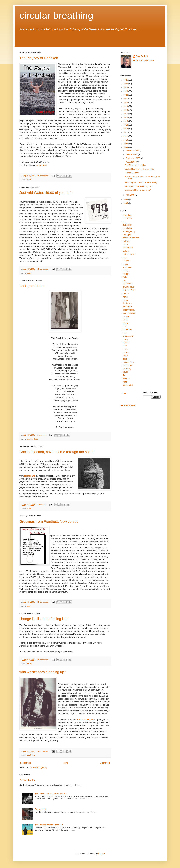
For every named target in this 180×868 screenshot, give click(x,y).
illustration (127, 303)
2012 (126, 132)
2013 (126, 129)
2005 (126, 203)
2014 (126, 125)
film (124, 281)
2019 (126, 106)
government (128, 284)
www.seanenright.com (34, 37)
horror (125, 297)
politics (35, 439)
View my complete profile (143, 60)
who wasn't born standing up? (43, 672)
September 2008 (133, 158)
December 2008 (133, 151)
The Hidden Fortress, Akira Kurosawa (51, 794)
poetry (29, 439)
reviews (126, 352)
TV (124, 375)
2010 (126, 140)
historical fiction (129, 290)
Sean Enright (142, 56)
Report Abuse (128, 405)
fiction (29, 180)
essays (126, 271)
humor (126, 300)
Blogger (101, 854)
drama (126, 264)
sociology (127, 369)
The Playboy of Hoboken (39, 58)
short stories (128, 366)
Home (66, 763)
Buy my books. (27, 780)
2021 (126, 99)
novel (125, 333)
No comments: (43, 176)
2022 (126, 95)
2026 (126, 80)
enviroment (128, 267)
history (126, 294)
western (126, 379)
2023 (126, 91)
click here (42, 165)
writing (126, 382)
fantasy (126, 274)
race (125, 346)
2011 (126, 136)
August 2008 (131, 162)
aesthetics (127, 218)
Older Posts (105, 763)
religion (126, 349)
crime (125, 244)
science (126, 359)
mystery (126, 323)
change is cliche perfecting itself (44, 619)
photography (128, 336)
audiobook (127, 225)
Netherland (30, 476)
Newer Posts (26, 763)
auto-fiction (128, 228)
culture (126, 251)
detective (127, 261)
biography (127, 235)
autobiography (129, 231)
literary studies (129, 313)
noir (124, 326)
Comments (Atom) (39, 767)
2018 (126, 110)
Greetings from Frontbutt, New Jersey (49, 521)
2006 (126, 200)
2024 (126, 87)
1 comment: (42, 435)
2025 (126, 84)
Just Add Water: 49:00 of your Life (46, 193)
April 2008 (130, 195)
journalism (127, 307)
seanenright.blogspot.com (37, 41)
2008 (126, 147)
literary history (129, 310)
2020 (126, 102)
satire (125, 356)
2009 (126, 144)
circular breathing (56, 15)
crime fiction (128, 248)
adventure (127, 215)
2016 (126, 117)
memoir (126, 316)
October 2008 (132, 154)
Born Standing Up (86, 720)
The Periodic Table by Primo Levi (49, 825)
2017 (126, 114)
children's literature (131, 238)
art (124, 222)
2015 (126, 121)
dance (126, 258)
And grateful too (32, 286)
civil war (126, 241)
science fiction (129, 362)
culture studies (129, 254)
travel (125, 372)
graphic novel (129, 287)
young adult (128, 385)
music (29, 273)
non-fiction (31, 755)
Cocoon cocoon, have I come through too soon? (57, 452)
